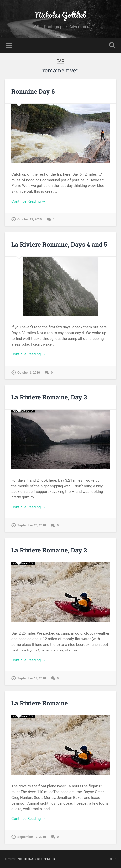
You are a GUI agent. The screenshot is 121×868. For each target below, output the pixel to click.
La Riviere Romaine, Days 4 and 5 (59, 244)
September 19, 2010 (32, 678)
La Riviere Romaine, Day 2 (49, 550)
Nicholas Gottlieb (60, 15)
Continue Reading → (28, 201)
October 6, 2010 (29, 372)
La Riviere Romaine (40, 703)
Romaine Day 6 (33, 91)
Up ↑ (112, 859)
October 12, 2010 (30, 219)
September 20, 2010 (32, 525)
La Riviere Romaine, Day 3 (49, 397)
